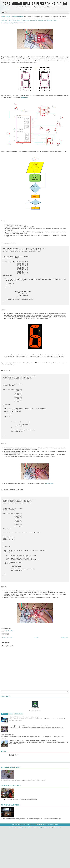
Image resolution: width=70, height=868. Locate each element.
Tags (11, 754)
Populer (4, 754)
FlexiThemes (17, 867)
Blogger (56, 864)
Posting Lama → (65, 678)
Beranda (36, 678)
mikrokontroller (19, 17)
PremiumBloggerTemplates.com (42, 867)
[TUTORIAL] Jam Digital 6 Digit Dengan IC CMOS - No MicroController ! (28, 766)
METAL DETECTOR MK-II (7, 775)
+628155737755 (35, 748)
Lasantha (32, 867)
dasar (13, 17)
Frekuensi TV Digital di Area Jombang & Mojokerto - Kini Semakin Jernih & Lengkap (32, 780)
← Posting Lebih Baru (6, 678)
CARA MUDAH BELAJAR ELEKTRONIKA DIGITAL (35, 4)
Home (3, 17)
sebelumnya (24, 97)
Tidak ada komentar (21, 23)
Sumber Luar (18, 754)
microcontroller (49, 507)
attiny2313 (8, 17)
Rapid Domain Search (56, 867)
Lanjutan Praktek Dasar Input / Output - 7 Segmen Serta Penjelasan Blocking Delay (29, 20)
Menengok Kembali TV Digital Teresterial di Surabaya (24, 757)
